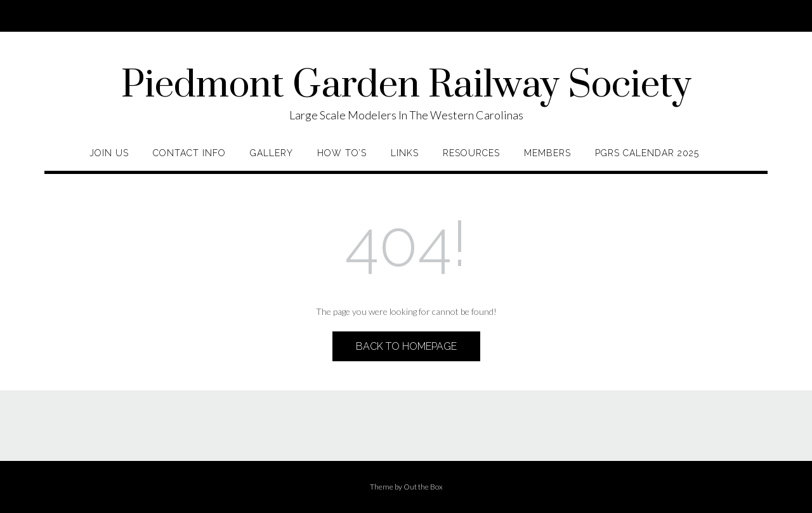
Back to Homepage (406, 346)
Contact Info (189, 153)
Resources (471, 153)
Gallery (272, 153)
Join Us (109, 153)
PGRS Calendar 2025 (647, 153)
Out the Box (423, 487)
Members (547, 153)
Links (405, 153)
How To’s (342, 153)
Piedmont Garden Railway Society (406, 86)
